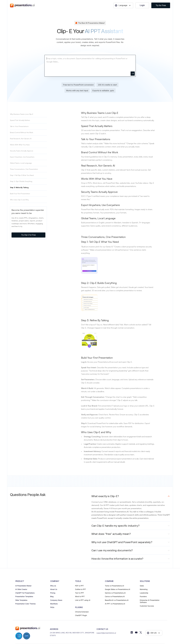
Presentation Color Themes (25, 604)
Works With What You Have (20, 145)
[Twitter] (141, 632)
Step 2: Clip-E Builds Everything (21, 181)
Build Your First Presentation (20, 194)
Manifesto (54, 604)
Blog (52, 596)
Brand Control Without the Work (22, 132)
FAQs (52, 607)
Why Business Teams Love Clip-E (22, 114)
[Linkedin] (132, 632)
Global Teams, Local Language (21, 163)
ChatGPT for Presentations (25, 593)
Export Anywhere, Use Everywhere (22, 157)
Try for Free (161, 5)
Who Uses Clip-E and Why (19, 200)
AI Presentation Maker (23, 586)
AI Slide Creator (21, 589)
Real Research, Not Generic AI (21, 139)
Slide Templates (21, 600)
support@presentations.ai (106, 633)
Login (142, 5)
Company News (56, 600)
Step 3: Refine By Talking (19, 187)
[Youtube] (136, 632)
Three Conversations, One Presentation (24, 169)
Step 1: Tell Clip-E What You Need (22, 175)
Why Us (53, 586)
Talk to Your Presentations (19, 126)
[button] (123, 5)
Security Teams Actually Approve (22, 151)
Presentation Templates (24, 596)
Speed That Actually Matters (20, 120)
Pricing (53, 593)
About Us (54, 589)
